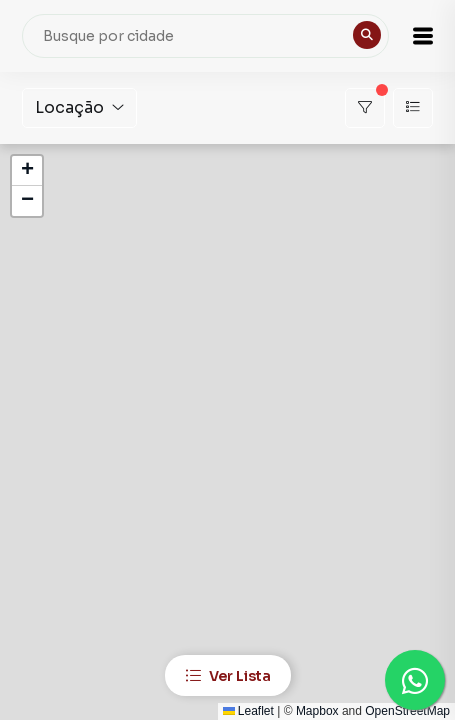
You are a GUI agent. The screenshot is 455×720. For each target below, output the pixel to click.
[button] (423, 36)
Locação (79, 107)
